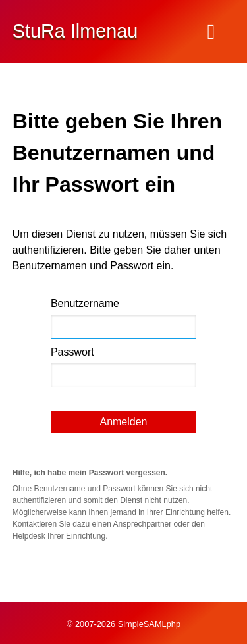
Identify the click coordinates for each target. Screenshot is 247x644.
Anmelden (123, 422)
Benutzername (85, 303)
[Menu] (211, 32)
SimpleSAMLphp (149, 624)
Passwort (72, 352)
